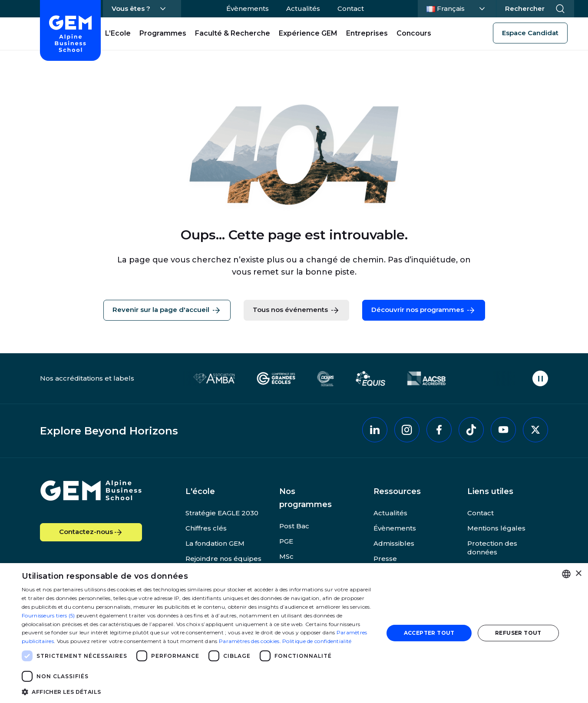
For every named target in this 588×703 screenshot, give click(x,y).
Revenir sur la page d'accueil (167, 310)
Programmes (163, 33)
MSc (286, 556)
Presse (385, 559)
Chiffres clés (206, 528)
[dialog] (294, 633)
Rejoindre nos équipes (223, 559)
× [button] (578, 574)
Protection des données (492, 548)
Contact (351, 8)
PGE (286, 541)
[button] (197, 691)
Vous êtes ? (131, 8)
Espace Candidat (530, 33)
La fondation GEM (215, 543)
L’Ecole (118, 33)
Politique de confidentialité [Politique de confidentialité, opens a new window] (317, 641)
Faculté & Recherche (233, 33)
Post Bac (294, 526)
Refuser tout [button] (518, 633)
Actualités (303, 8)
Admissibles (394, 543)
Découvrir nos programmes (424, 310)
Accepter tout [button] (429, 633)
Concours (414, 33)
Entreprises (367, 33)
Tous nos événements (296, 310)
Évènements (248, 8)
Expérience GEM (308, 33)
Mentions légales (496, 528)
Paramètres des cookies (249, 641)
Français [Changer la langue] (456, 8)
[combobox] (566, 574)
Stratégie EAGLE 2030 (222, 513)
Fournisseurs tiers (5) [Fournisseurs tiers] (48, 615)
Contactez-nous (91, 532)
